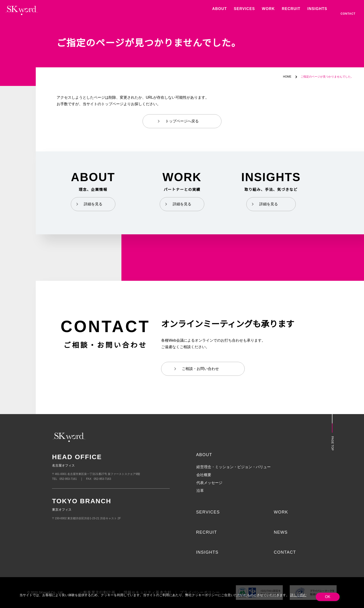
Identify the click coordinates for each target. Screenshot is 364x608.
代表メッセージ (209, 483)
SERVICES (207, 512)
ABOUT (204, 455)
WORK (281, 512)
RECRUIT (206, 532)
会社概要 (204, 475)
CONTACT (285, 552)
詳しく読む (297, 595)
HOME (288, 77)
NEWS (281, 532)
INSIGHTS (207, 552)
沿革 (200, 491)
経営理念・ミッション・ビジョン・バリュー (234, 467)
